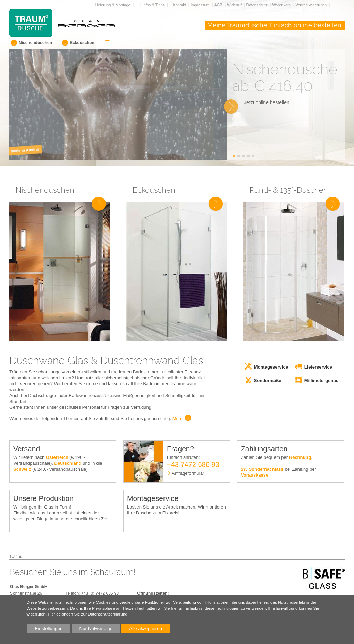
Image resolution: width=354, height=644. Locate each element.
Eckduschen (82, 43)
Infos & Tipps (154, 5)
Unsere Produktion (43, 498)
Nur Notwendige (92, 630)
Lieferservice (318, 367)
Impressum (200, 5)
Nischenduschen (35, 43)
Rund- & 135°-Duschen (289, 190)
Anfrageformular (188, 473)
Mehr (178, 418)
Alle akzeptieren (142, 629)
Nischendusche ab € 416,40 (285, 77)
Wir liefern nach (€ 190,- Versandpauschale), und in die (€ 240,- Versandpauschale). (58, 463)
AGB (219, 5)
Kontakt (180, 5)
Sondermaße (268, 381)
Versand (27, 449)
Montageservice (271, 367)
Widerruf (235, 5)
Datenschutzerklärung (108, 614)
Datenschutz (258, 5)
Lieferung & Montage (113, 5)
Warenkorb (282, 5)
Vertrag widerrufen (311, 5)
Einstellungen (45, 630)
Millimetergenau (322, 381)
